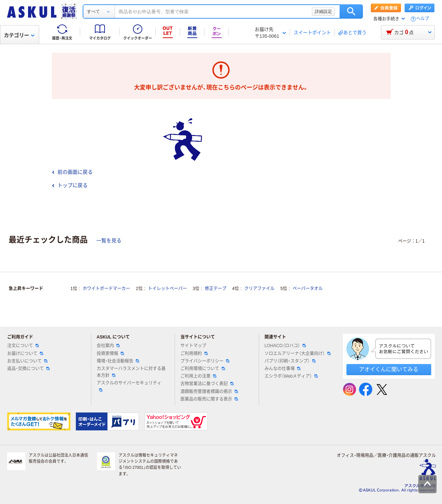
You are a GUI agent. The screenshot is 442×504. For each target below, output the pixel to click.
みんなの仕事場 (282, 369)
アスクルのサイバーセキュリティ (129, 386)
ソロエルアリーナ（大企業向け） (298, 354)
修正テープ (216, 289)
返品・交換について (28, 369)
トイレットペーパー (167, 289)
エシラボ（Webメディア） (291, 376)
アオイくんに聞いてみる (389, 369)
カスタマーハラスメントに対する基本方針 (131, 372)
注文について (23, 346)
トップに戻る (70, 185)
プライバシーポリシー (205, 361)
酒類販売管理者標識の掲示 (209, 392)
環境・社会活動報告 (118, 361)
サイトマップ (193, 346)
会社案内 (108, 346)
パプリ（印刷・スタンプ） (290, 361)
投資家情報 (110, 354)
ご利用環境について (203, 369)
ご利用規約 (194, 354)
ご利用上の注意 (198, 376)
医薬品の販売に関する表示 (209, 399)
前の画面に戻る (72, 172)
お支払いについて (27, 361)
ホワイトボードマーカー (106, 289)
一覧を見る (109, 241)
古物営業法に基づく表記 (207, 384)
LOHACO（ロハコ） (285, 346)
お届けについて (25, 354)
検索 (351, 11)
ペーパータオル (308, 289)
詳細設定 (323, 11)
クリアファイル (259, 289)
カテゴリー (19, 35)
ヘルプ (423, 19)
